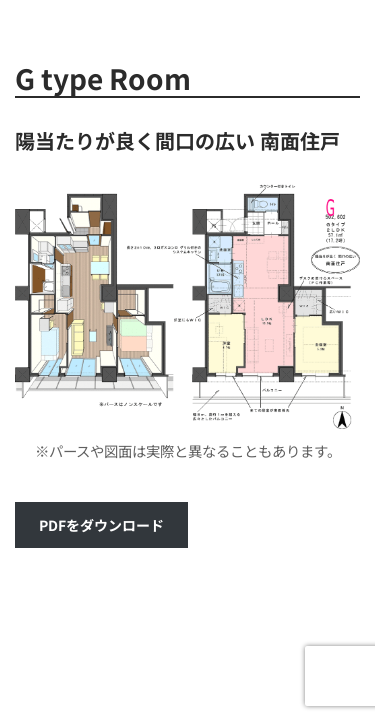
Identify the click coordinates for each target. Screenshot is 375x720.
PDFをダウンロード (101, 525)
